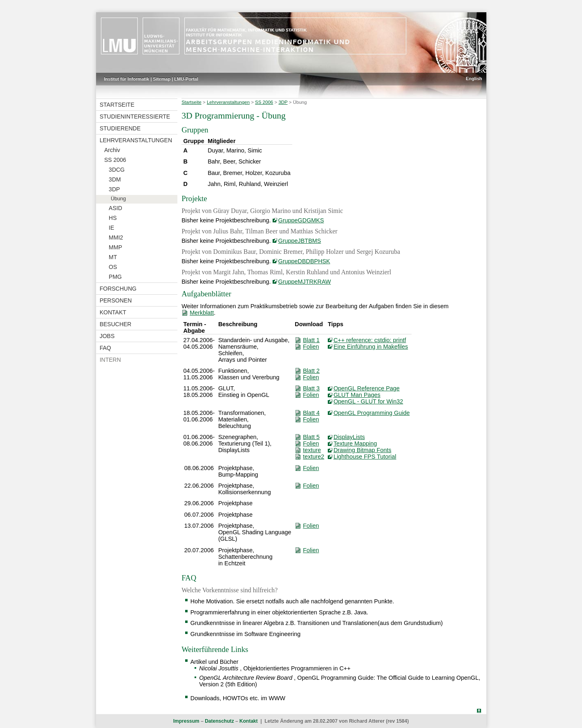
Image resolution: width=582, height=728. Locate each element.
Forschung (118, 289)
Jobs (107, 336)
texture (312, 450)
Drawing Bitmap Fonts (363, 450)
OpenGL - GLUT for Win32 (368, 401)
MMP (115, 247)
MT (113, 257)
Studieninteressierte (135, 116)
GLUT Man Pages (357, 395)
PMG (115, 277)
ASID (115, 208)
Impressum (186, 721)
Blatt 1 (311, 340)
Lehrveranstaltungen (136, 140)
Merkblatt (202, 313)
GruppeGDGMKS (301, 220)
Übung (118, 199)
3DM (115, 179)
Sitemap (162, 79)
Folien (311, 347)
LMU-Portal (186, 79)
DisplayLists (349, 437)
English (474, 78)
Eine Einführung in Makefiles (371, 347)
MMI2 (116, 237)
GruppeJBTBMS (300, 241)
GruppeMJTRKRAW (305, 282)
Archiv (112, 150)
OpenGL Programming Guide (372, 413)
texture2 (313, 457)
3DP (114, 189)
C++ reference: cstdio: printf (370, 340)
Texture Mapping (355, 444)
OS (113, 267)
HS (113, 218)
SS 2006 (115, 160)
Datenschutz (219, 721)
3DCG (117, 170)
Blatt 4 (311, 413)
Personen (116, 300)
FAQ (105, 348)
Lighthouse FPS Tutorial (365, 457)
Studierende (120, 128)
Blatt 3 (311, 388)
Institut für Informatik (127, 79)
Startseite (117, 105)
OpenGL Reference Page (367, 388)
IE (111, 228)
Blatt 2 (311, 371)
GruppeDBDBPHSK (304, 261)
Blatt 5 (311, 437)
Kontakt (113, 312)
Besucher (116, 324)
